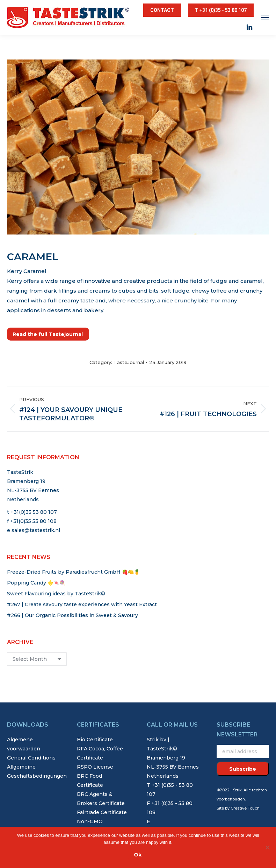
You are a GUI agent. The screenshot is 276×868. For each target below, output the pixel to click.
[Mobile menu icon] (265, 17)
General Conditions (31, 758)
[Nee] (267, 847)
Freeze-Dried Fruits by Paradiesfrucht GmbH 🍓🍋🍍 (73, 572)
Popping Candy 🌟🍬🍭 (36, 583)
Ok (138, 855)
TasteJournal (129, 362)
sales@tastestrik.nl (36, 530)
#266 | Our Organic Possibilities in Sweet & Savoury (72, 615)
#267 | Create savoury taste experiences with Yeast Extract (82, 604)
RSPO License (95, 767)
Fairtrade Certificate (102, 812)
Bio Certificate (95, 740)
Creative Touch (245, 808)
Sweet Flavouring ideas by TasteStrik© (56, 594)
